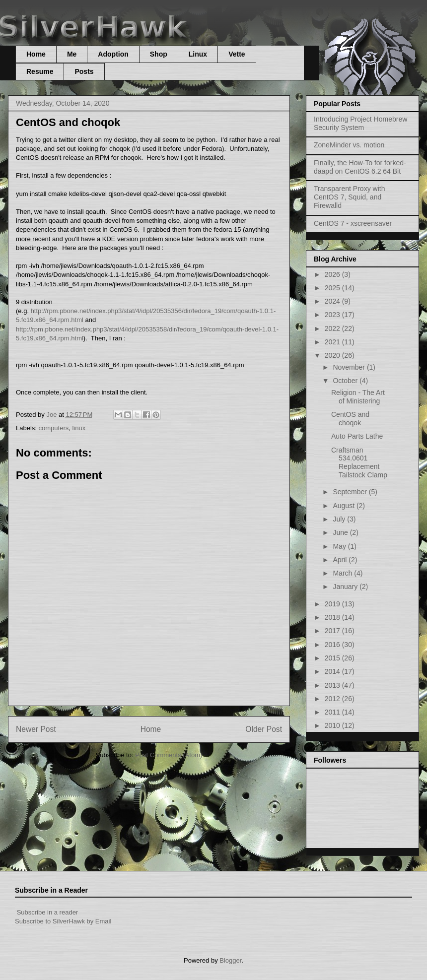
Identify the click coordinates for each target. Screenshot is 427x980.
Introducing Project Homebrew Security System (360, 123)
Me (72, 54)
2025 (333, 288)
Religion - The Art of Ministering (358, 397)
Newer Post (36, 729)
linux (79, 428)
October (346, 381)
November (350, 367)
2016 (333, 645)
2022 (333, 328)
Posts (84, 71)
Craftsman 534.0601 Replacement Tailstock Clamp (359, 462)
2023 (333, 315)
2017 (333, 631)
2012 (333, 699)
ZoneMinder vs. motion (349, 145)
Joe (52, 415)
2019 (333, 604)
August (344, 506)
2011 (333, 712)
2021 (333, 342)
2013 (333, 685)
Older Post (264, 729)
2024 (333, 301)
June (341, 532)
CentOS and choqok (350, 419)
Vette (237, 54)
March (343, 573)
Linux (198, 54)
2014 (333, 671)
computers (54, 428)
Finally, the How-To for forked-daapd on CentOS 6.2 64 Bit (360, 167)
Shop (159, 54)
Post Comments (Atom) (169, 755)
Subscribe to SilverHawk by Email (63, 921)
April (341, 560)
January (346, 587)
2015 (333, 658)
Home (36, 54)
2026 (333, 274)
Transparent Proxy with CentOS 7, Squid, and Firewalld (349, 197)
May (340, 546)
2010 (333, 725)
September (351, 492)
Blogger (230, 960)
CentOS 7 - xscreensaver (353, 223)
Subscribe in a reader (48, 912)
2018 (333, 617)
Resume (40, 71)
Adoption (113, 54)
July (340, 519)
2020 (333, 355)
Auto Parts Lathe (357, 436)
